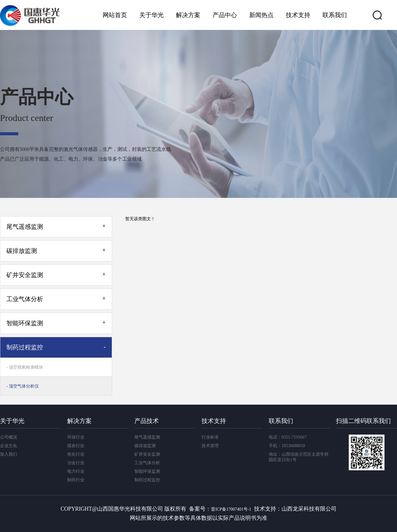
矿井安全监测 (147, 454)
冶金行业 (76, 463)
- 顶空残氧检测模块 (25, 367)
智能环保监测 (147, 471)
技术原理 (210, 446)
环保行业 (76, 437)
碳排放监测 (145, 446)
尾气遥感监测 (147, 437)
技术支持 (298, 15)
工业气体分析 (147, 463)
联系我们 (335, 15)
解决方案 (188, 15)
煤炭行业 (76, 446)
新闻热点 (261, 15)
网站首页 (115, 15)
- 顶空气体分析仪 (23, 386)
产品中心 (225, 15)
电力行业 (76, 471)
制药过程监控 (147, 480)
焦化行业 (76, 454)
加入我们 (9, 454)
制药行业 (76, 480)
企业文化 (9, 446)
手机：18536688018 (287, 446)
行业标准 (210, 437)
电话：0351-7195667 (288, 437)
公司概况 (9, 437)
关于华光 (151, 15)
